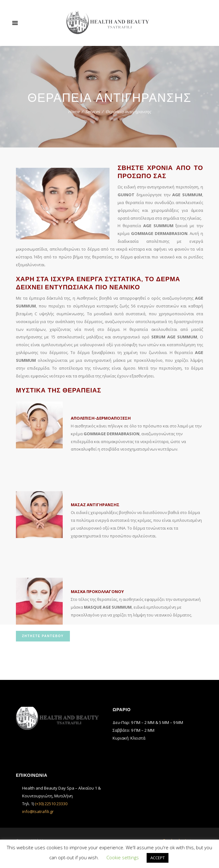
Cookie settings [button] (123, 857)
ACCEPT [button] (158, 858)
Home (74, 112)
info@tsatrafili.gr (38, 811)
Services (92, 112)
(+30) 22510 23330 (51, 804)
